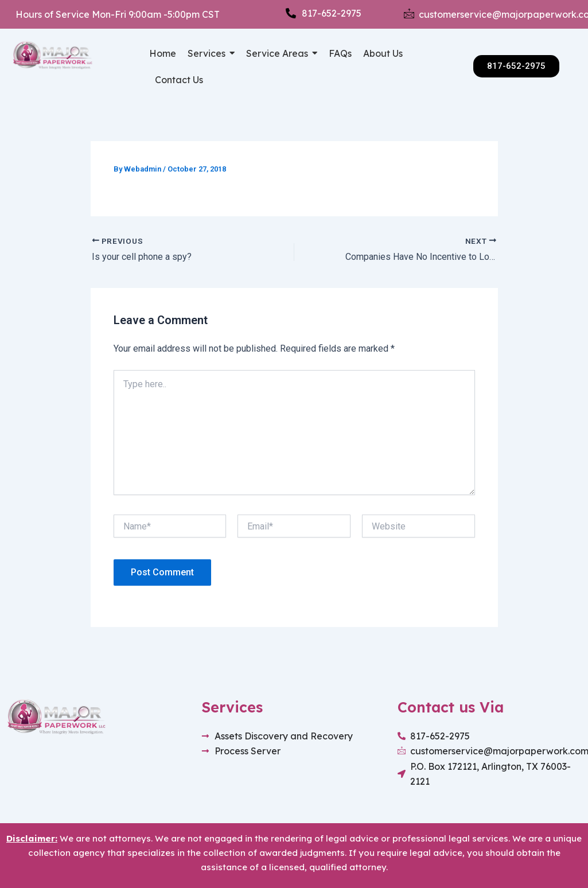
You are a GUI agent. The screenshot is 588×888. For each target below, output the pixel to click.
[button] (211, 53)
